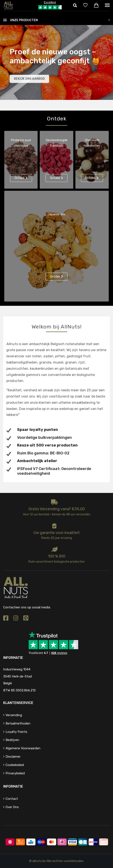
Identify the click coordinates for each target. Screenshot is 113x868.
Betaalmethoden (18, 723)
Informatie (13, 786)
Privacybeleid (15, 773)
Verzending (14, 715)
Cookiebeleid (15, 765)
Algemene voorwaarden (23, 748)
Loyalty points (16, 732)
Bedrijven (12, 740)
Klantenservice (18, 703)
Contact (12, 799)
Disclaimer (13, 757)
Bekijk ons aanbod (29, 80)
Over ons (12, 807)
